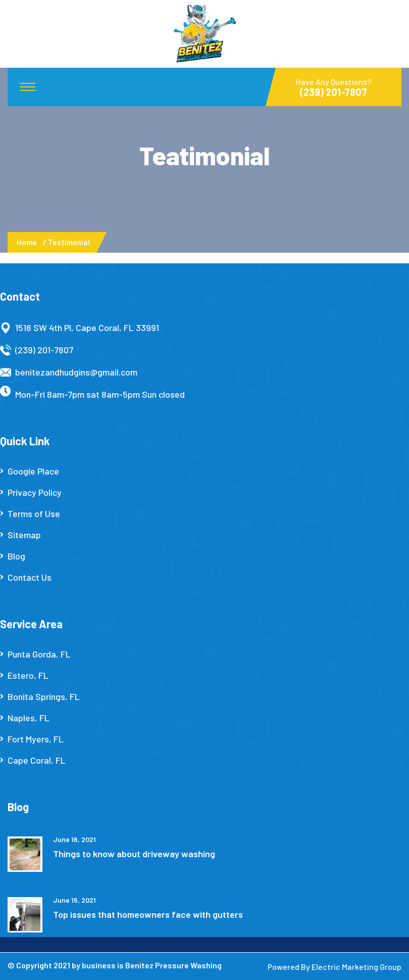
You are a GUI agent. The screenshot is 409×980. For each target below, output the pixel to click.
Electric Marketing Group (356, 967)
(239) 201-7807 (44, 350)
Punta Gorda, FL (39, 654)
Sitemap (24, 535)
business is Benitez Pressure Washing (152, 965)
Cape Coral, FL (37, 760)
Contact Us (30, 577)
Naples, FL (29, 718)
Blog (16, 556)
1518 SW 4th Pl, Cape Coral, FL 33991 (87, 328)
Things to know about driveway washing (134, 854)
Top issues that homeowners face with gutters (148, 914)
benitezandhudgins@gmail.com (76, 372)
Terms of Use (34, 514)
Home (28, 242)
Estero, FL (28, 675)
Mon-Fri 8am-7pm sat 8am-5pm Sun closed (100, 394)
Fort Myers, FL (36, 739)
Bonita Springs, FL (44, 696)
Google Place (33, 471)
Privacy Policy (35, 492)
